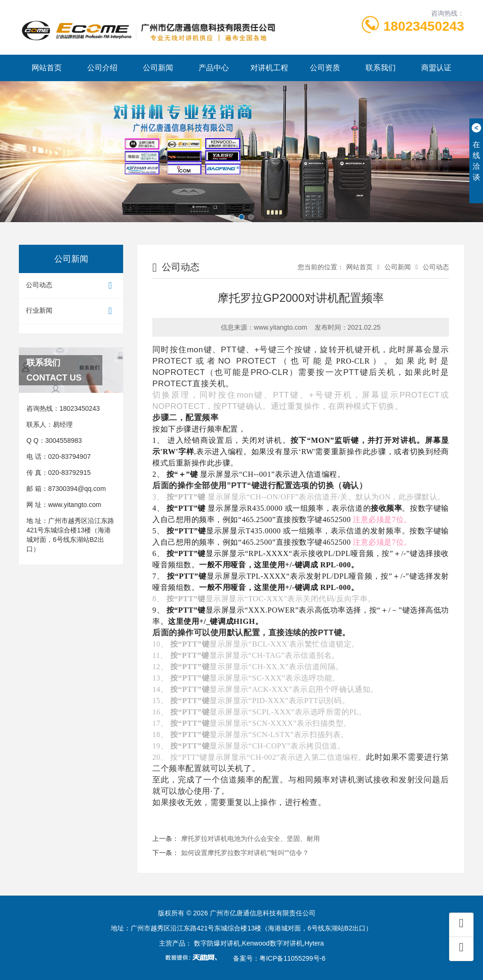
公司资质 (325, 68)
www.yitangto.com (75, 505)
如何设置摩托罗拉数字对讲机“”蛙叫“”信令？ (245, 853)
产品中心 (214, 68)
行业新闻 (71, 311)
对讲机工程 (269, 68)
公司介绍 (102, 68)
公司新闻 (158, 68)
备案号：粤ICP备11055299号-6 (279, 958)
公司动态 (71, 286)
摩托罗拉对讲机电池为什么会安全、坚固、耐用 (250, 839)
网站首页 (47, 68)
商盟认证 (436, 68)
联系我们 (381, 68)
